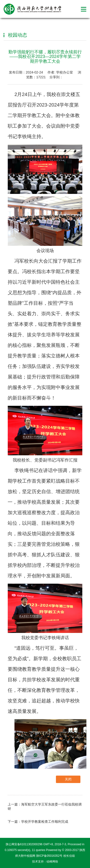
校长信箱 (69, 856)
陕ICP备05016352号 (49, 856)
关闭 (68, 779)
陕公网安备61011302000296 (24, 844)
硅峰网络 (52, 862)
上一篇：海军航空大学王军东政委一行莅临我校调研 (45, 806)
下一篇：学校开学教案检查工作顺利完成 (38, 822)
